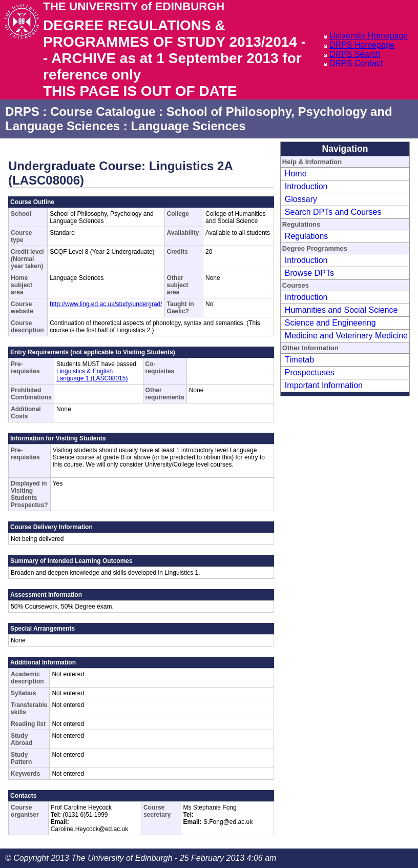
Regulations (307, 236)
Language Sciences (188, 126)
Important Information (324, 385)
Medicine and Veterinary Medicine (346, 336)
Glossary (301, 199)
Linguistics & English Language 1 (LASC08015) (92, 375)
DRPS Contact (356, 63)
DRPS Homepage (362, 45)
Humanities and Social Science (341, 310)
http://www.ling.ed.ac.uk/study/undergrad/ (106, 304)
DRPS (22, 112)
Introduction (306, 186)
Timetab (299, 360)
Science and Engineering (330, 323)
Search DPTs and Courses (333, 212)
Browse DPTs (309, 273)
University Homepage (369, 36)
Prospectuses (310, 372)
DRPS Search (355, 54)
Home (296, 174)
